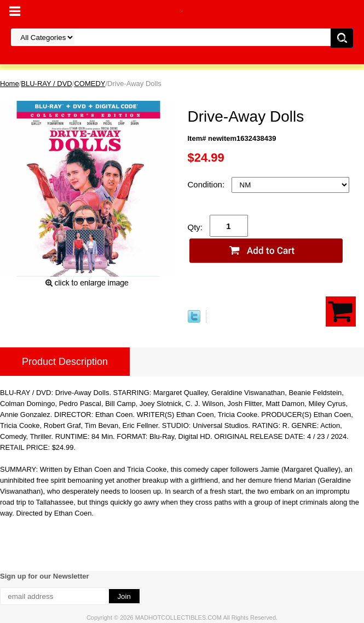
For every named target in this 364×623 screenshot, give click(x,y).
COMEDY (89, 84)
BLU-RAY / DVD (46, 84)
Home (10, 84)
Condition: (207, 184)
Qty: (195, 227)
